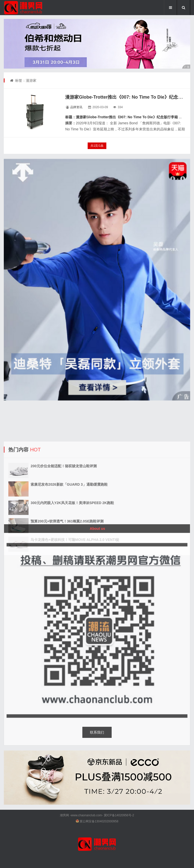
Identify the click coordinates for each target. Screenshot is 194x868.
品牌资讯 (76, 107)
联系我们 (97, 732)
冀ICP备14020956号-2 (119, 815)
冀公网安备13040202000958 (99, 821)
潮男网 (64, 815)
